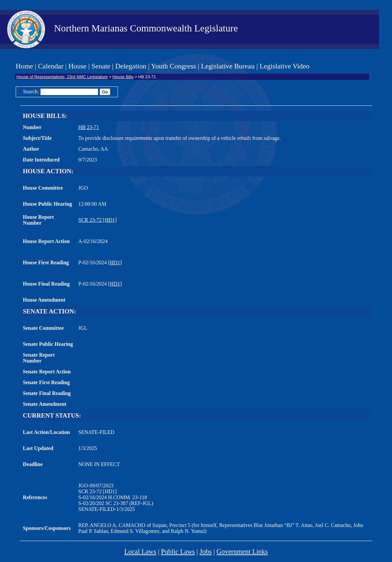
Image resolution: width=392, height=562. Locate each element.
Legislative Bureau (228, 66)
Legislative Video (285, 66)
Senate (101, 66)
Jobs (206, 551)
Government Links (242, 551)
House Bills (123, 77)
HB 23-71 (89, 127)
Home (24, 66)
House (77, 66)
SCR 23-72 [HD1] (97, 220)
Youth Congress (174, 66)
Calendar (51, 66)
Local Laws (140, 551)
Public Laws (178, 551)
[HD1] (115, 262)
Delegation (131, 66)
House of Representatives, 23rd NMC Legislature (62, 77)
